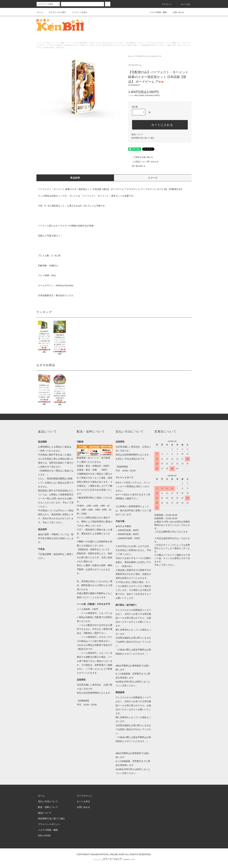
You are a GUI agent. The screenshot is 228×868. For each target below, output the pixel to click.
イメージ (153, 178)
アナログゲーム (141, 56)
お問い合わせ (177, 12)
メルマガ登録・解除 (156, 12)
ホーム (40, 12)
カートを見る (83, 801)
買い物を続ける (137, 166)
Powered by (114, 860)
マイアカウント (85, 796)
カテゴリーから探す (55, 12)
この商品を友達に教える (141, 157)
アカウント (165, 4)
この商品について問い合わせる (143, 162)
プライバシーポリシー (49, 824)
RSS (40, 836)
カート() (184, 4)
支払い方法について (48, 801)
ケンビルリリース (155, 56)
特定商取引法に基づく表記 (143, 138)
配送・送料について (48, 807)
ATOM (47, 836)
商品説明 (75, 178)
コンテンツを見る (78, 12)
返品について (137, 134)
